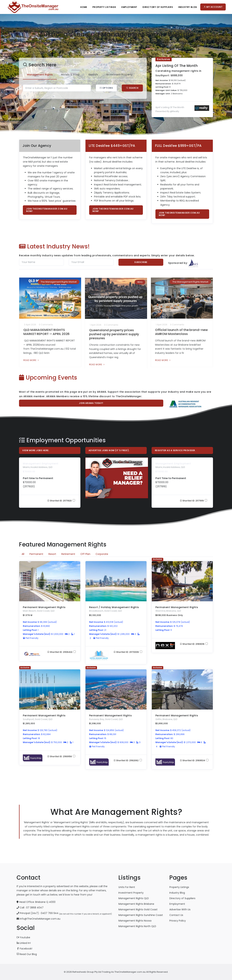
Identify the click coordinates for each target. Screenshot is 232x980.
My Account (213, 7)
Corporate (102, 554)
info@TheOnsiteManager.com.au (40, 919)
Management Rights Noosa (135, 921)
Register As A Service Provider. (175, 450)
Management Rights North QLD (137, 926)
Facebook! (24, 949)
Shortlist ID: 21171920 (61, 501)
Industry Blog (188, 7)
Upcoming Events (48, 378)
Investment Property (131, 893)
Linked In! (24, 943)
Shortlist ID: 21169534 (194, 760)
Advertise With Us (180, 909)
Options (97, 88)
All (23, 554)
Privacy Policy (178, 921)
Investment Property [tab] (111, 75)
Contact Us (176, 915)
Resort (52, 554)
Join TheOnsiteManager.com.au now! (47, 210)
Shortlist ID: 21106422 (61, 652)
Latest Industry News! (54, 246)
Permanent (36, 554)
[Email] (91, 262)
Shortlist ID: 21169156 (61, 756)
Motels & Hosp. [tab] (62, 75)
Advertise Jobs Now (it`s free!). (109, 450)
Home (84, 7)
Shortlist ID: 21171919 (193, 501)
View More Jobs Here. (36, 450)
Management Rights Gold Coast (138, 909)
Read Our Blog (27, 954)
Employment (129, 7)
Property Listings (104, 7)
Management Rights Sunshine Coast (141, 915)
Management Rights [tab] (31, 75)
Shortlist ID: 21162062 (128, 760)
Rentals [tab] (84, 75)
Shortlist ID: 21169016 (194, 644)
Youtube (23, 937)
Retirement (68, 554)
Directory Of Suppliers (158, 7)
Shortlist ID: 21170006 (128, 652)
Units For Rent (127, 887)
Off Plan (85, 554)
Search (124, 88)
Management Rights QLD (134, 898)
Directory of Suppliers (182, 898)
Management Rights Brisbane (136, 904)
